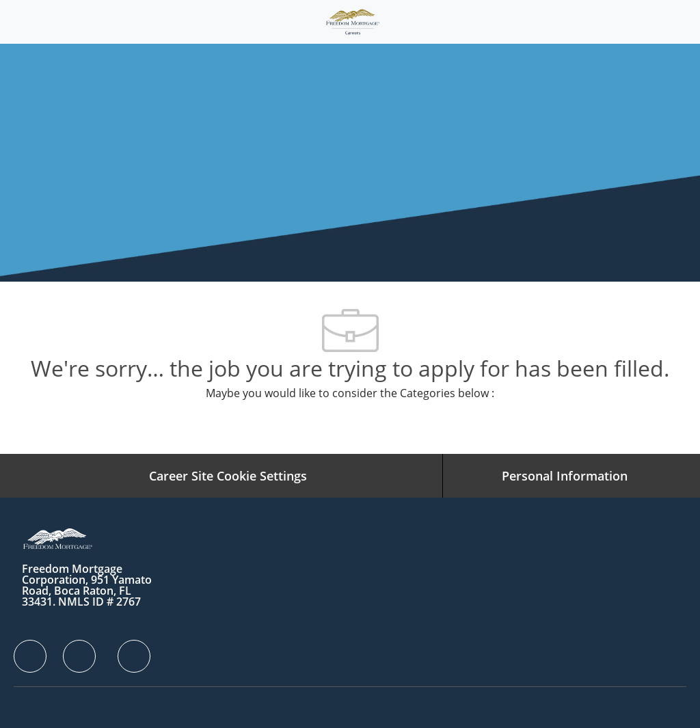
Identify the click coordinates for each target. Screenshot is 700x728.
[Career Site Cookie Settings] (228, 476)
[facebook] (30, 656)
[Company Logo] (353, 21)
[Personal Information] (565, 476)
